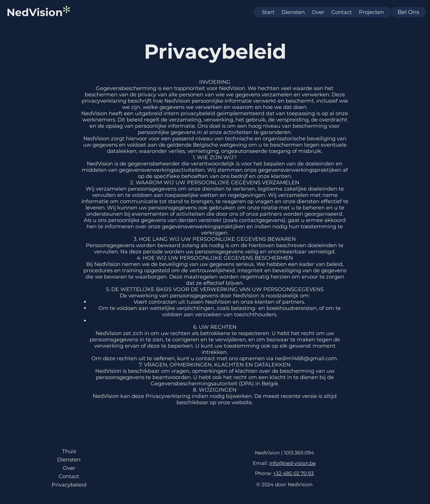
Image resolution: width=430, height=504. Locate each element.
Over (69, 468)
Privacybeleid (69, 485)
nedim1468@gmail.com (306, 358)
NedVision (35, 12)
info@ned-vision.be (292, 463)
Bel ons (408, 12)
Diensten (69, 459)
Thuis (69, 451)
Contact (69, 476)
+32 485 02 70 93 (293, 473)
